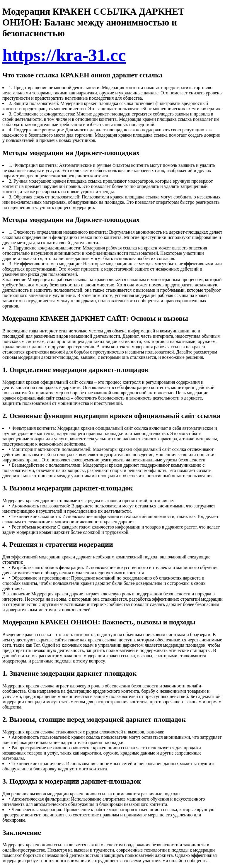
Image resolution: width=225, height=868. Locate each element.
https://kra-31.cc (64, 55)
